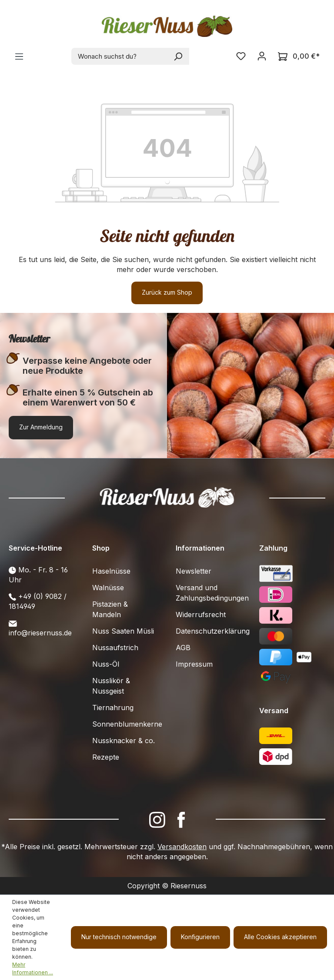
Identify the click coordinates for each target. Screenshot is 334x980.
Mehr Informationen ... (33, 968)
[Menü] (19, 56)
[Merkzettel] (241, 56)
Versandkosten (182, 847)
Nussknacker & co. (124, 741)
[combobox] (120, 56)
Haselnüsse (111, 571)
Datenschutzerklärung (213, 631)
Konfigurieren (200, 937)
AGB (183, 648)
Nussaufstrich (115, 648)
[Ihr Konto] (262, 56)
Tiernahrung (113, 708)
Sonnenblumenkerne (127, 724)
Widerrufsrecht (201, 615)
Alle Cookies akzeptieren (280, 937)
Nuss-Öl (106, 664)
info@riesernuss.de (40, 633)
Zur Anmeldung (41, 427)
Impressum (194, 664)
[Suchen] (179, 56)
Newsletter (194, 571)
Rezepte (106, 757)
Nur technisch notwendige (119, 937)
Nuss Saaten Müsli (123, 631)
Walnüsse (108, 588)
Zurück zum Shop (167, 292)
